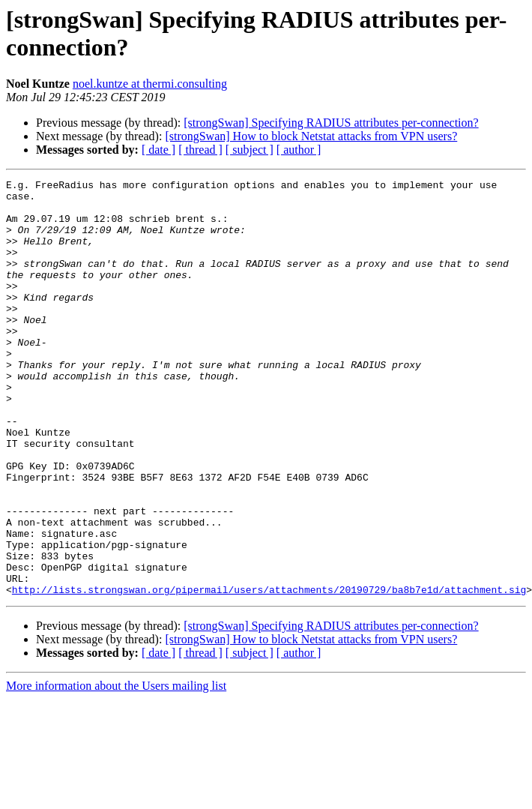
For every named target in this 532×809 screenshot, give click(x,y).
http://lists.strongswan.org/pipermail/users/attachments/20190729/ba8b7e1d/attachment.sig (269, 673)
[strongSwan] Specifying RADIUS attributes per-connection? (331, 123)
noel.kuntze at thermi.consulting (150, 84)
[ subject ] (250, 150)
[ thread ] (200, 150)
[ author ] (299, 150)
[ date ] (158, 150)
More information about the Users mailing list (116, 769)
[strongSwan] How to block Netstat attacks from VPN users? (311, 136)
